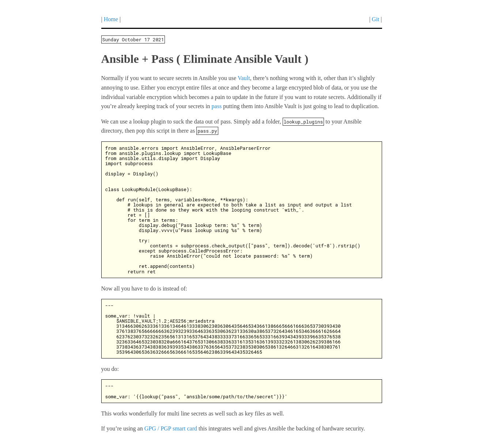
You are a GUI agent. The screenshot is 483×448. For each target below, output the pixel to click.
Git (376, 19)
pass (217, 106)
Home (111, 19)
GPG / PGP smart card (171, 428)
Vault (244, 78)
